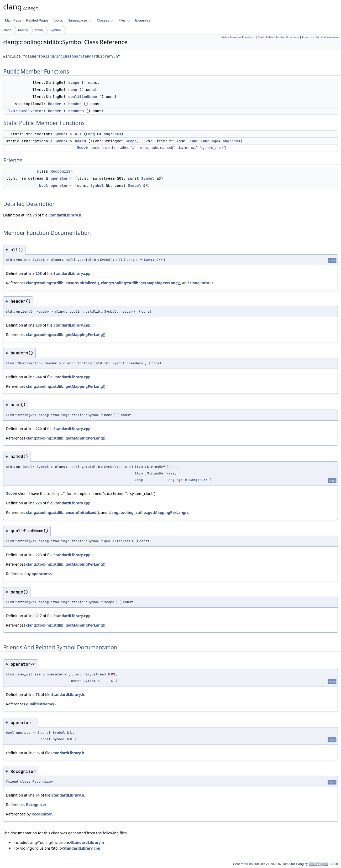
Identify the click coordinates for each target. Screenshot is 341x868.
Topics (58, 20)
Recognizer (62, 171)
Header (55, 104)
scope (74, 82)
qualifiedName (83, 97)
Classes (105, 20)
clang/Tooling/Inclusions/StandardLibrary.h (72, 56)
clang (7, 30)
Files (124, 20)
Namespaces (79, 20)
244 (39, 377)
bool (44, 185)
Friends (307, 37)
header (75, 104)
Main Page (13, 20)
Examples (143, 20)
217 (39, 616)
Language (209, 141)
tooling (23, 30)
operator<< (62, 178)
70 (35, 215)
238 (39, 325)
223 (39, 555)
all (78, 134)
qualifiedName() (41, 704)
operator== (62, 185)
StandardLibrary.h (65, 215)
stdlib (39, 30)
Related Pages (37, 20)
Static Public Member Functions (278, 37)
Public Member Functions (238, 37)
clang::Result (202, 283)
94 (38, 795)
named (80, 141)
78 (38, 694)
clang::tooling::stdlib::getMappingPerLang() (140, 283)
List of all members (327, 37)
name (73, 90)
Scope (131, 141)
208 (39, 273)
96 (38, 753)
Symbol (55, 30)
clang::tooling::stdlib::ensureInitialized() (62, 283)
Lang (90, 134)
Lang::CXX (111, 134)
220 (39, 429)
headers (76, 111)
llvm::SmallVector (25, 111)
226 (39, 503)
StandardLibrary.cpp (72, 273)
